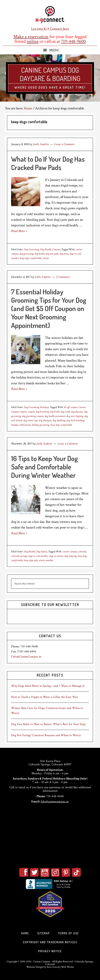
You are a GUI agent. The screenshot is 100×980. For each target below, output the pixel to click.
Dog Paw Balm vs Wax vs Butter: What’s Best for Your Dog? (49, 724)
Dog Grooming (31, 249)
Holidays (44, 407)
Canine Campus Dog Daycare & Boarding (50, 74)
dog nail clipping (75, 416)
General (56, 249)
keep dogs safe (31, 560)
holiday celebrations (21, 425)
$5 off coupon (71, 407)
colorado (82, 552)
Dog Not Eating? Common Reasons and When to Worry (46, 735)
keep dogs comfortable (31, 258)
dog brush (55, 412)
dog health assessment (55, 416)
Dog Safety (42, 552)
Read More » (19, 231)
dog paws (64, 254)
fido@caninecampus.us (55, 802)
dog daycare (77, 412)
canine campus (70, 552)
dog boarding (42, 412)
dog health (39, 254)
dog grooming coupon (33, 416)
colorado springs (19, 556)
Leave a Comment (64, 144)
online (33, 41)
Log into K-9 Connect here (50, 29)
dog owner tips (30, 420)
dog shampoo (45, 420)
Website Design (35, 967)
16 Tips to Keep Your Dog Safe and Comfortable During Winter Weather (44, 467)
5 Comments (63, 277)
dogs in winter (56, 556)
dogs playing (70, 556)
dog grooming (26, 254)
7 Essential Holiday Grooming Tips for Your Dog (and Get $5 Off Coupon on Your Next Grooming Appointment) (49, 308)
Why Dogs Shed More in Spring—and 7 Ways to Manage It (48, 686)
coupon (31, 412)
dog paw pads (52, 254)
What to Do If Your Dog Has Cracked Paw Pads (48, 163)
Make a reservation (31, 37)
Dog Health (46, 249)
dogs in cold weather (38, 556)
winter (46, 258)
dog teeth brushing (75, 420)
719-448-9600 (73, 41)
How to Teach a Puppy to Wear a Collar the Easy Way (44, 697)
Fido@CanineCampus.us (26, 657)
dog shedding (59, 420)
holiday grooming (40, 425)
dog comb (65, 412)
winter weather (46, 560)
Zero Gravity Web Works (60, 967)
